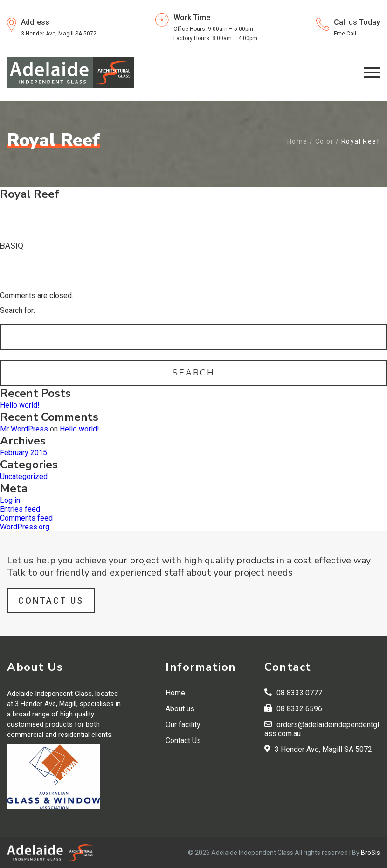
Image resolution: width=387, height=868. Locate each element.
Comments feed (26, 518)
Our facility (183, 725)
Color (325, 141)
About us (180, 709)
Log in (10, 500)
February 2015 (24, 453)
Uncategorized (24, 476)
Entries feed (20, 509)
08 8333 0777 (299, 693)
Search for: (17, 310)
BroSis (370, 853)
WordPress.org (25, 527)
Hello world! (20, 405)
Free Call (345, 34)
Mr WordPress (24, 429)
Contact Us (51, 601)
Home (297, 141)
